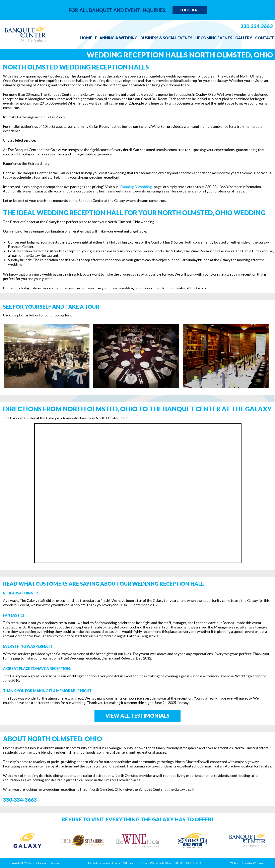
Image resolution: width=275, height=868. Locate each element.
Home (86, 38)
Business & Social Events (166, 38)
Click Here (190, 10)
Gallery (244, 38)
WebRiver (259, 863)
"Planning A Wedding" (136, 187)
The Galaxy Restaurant (46, 863)
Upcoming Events (214, 38)
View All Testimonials (137, 716)
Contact (264, 38)
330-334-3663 (20, 800)
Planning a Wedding (116, 38)
